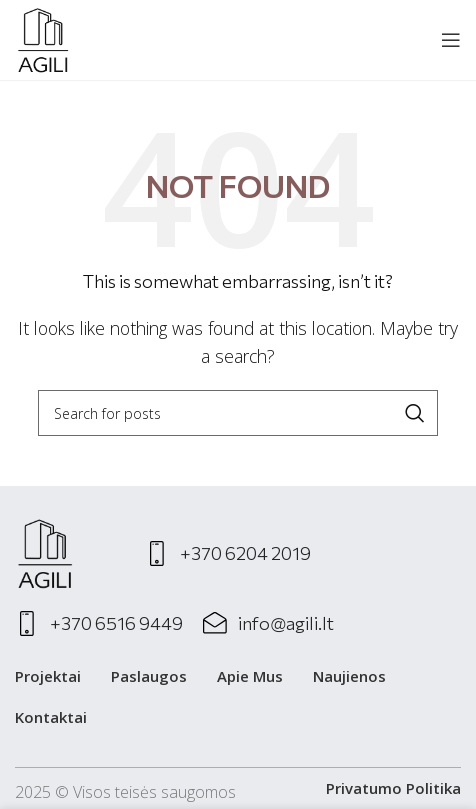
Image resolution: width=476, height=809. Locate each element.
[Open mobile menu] (451, 40)
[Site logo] (43, 38)
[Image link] (45, 552)
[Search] (238, 413)
